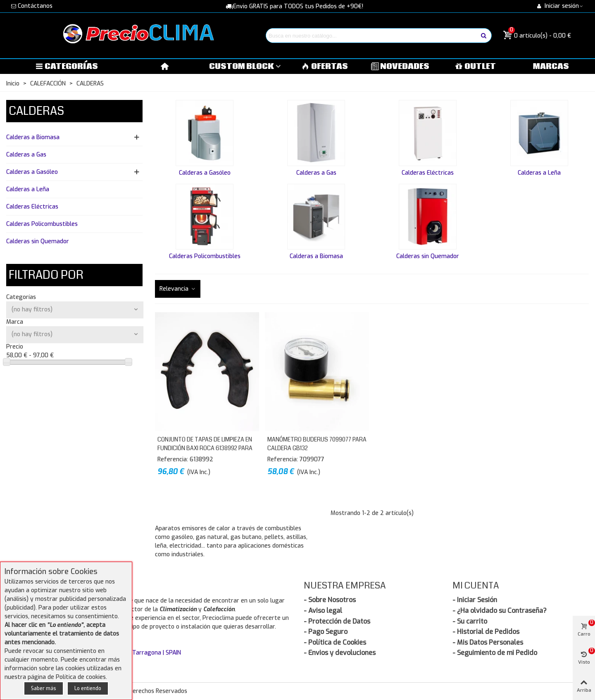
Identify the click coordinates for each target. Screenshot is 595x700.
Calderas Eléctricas (32, 207)
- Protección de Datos (337, 621)
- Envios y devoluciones (340, 653)
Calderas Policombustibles (42, 224)
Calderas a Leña (28, 189)
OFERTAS (325, 66)
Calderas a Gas (26, 155)
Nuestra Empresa (345, 585)
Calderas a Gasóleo (32, 172)
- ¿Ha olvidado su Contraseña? (500, 611)
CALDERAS (36, 111)
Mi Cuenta (476, 585)
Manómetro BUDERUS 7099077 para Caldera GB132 (317, 444)
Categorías (67, 66)
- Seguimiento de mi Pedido (495, 653)
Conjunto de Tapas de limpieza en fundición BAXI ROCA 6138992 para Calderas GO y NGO (205, 448)
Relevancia (178, 289)
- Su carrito (470, 621)
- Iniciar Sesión (475, 600)
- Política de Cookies (335, 642)
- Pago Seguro (326, 632)
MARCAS (551, 66)
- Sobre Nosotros (330, 600)
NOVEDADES (400, 66)
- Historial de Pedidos (486, 632)
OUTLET (476, 66)
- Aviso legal (323, 611)
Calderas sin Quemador (38, 241)
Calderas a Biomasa (33, 137)
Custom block (242, 66)
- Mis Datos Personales (488, 642)
